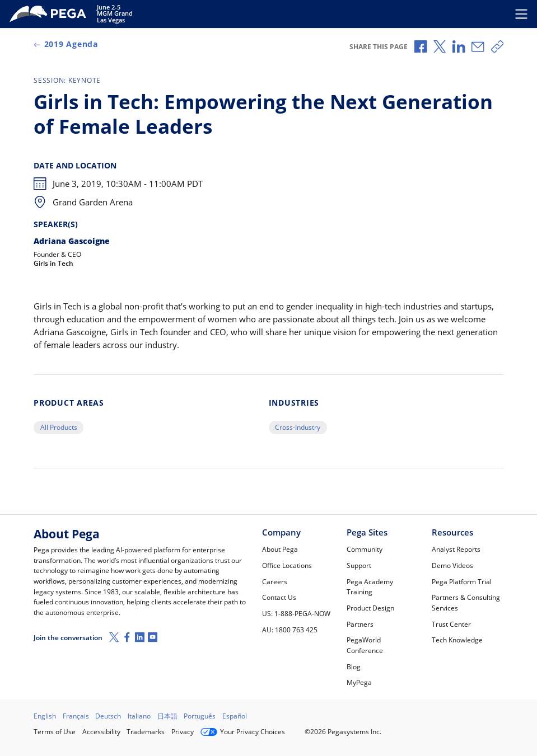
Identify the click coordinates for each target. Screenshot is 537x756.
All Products (59, 427)
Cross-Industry (298, 427)
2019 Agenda (66, 44)
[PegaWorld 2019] (50, 14)
